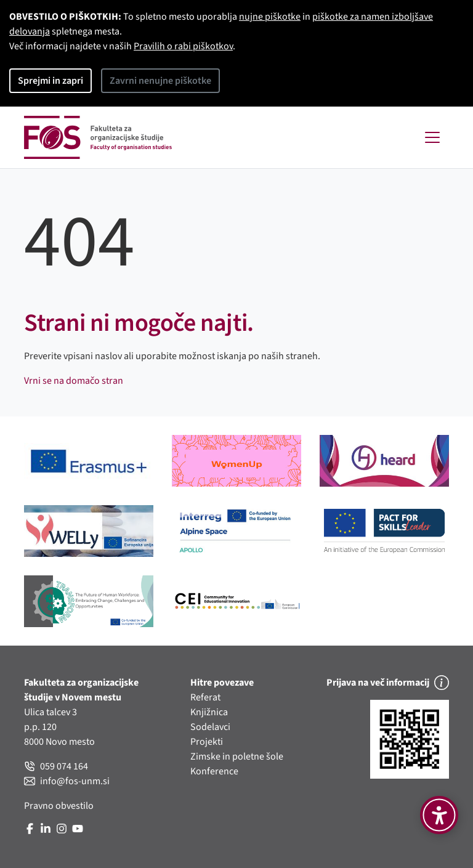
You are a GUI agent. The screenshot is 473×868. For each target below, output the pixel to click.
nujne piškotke (270, 17)
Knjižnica (209, 712)
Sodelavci (210, 727)
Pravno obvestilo (59, 806)
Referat (205, 697)
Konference (214, 771)
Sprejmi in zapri (51, 81)
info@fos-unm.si (67, 781)
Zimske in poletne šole (237, 756)
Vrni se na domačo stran (74, 381)
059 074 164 (56, 766)
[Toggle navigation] (432, 137)
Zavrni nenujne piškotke (160, 81)
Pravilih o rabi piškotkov (183, 46)
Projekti (207, 742)
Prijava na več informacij (388, 683)
